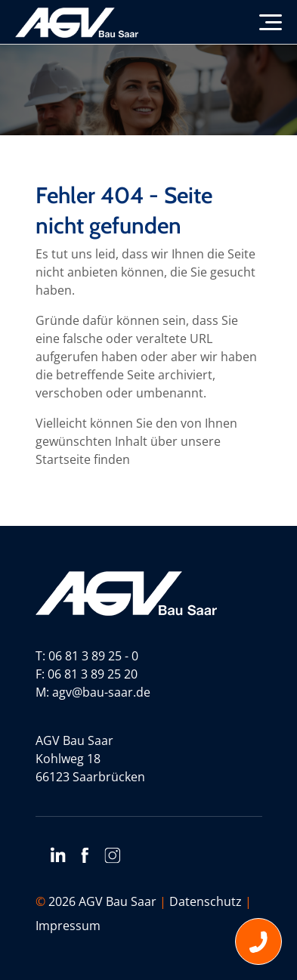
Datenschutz (206, 901)
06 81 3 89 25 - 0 (93, 656)
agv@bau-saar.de (101, 692)
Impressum (68, 926)
